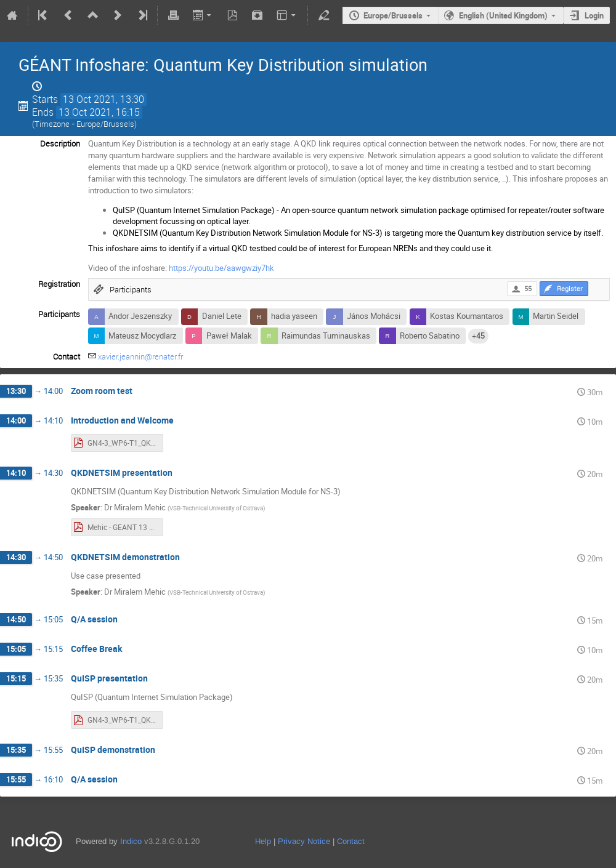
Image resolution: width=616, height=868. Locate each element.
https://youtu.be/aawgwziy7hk (221, 268)
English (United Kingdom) (503, 15)
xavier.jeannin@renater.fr (140, 356)
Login (594, 15)
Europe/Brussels (393, 15)
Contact (351, 841)
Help (263, 841)
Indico (131, 841)
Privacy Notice (304, 841)
